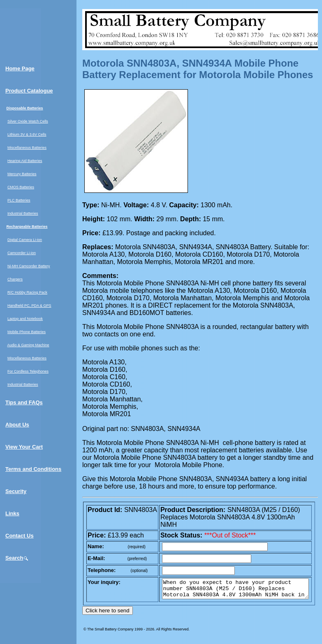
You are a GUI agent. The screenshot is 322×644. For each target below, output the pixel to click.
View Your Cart (24, 447)
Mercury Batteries (22, 174)
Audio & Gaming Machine (28, 345)
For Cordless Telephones (28, 371)
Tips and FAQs (24, 402)
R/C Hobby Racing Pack (27, 292)
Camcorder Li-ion (22, 253)
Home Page (20, 68)
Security (16, 491)
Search (17, 558)
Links (12, 513)
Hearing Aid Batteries (25, 161)
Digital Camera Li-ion (25, 240)
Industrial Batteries (23, 213)
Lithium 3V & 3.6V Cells (27, 134)
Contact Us (20, 536)
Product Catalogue (29, 91)
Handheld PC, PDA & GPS (29, 306)
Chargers (15, 279)
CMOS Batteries (21, 187)
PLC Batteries (19, 200)
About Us (17, 425)
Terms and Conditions (33, 469)
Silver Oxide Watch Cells (28, 121)
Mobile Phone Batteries (27, 332)
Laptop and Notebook (25, 319)
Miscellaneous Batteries (27, 148)
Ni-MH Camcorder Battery (29, 266)
